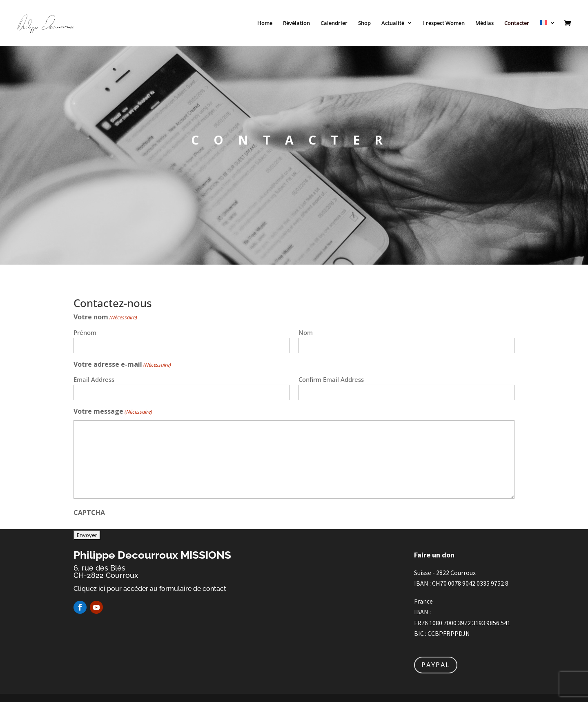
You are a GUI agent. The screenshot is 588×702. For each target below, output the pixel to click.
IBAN (421, 583)
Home (265, 23)
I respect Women (444, 23)
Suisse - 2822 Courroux (445, 573)
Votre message (113, 412)
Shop (364, 23)
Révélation (296, 23)
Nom (306, 332)
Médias (484, 23)
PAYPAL (436, 665)
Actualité (393, 23)
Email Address (94, 379)
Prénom (85, 332)
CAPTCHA (89, 513)
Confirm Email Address (331, 379)
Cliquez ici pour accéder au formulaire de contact (150, 589)
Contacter (517, 23)
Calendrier (334, 23)
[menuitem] (548, 33)
